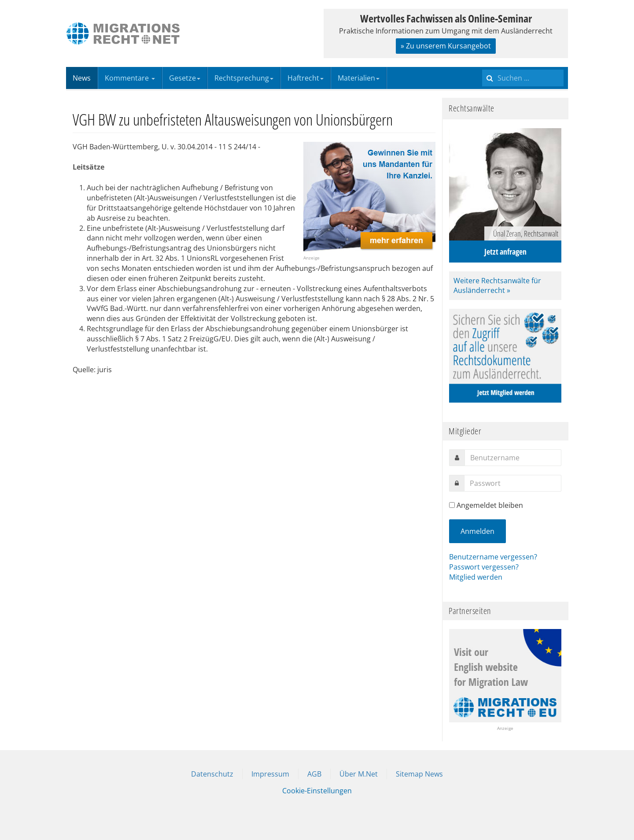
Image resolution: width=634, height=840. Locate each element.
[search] (523, 78)
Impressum (270, 774)
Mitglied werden (476, 577)
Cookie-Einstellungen (317, 791)
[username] (513, 458)
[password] (513, 483)
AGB (314, 774)
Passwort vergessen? (484, 567)
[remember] (452, 505)
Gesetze (185, 78)
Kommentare (130, 78)
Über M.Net (359, 774)
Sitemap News (419, 774)
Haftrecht (306, 78)
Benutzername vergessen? (493, 557)
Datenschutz (212, 774)
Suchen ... (482, 67)
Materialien (359, 78)
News (82, 78)
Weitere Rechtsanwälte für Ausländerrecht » (497, 286)
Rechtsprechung (244, 78)
